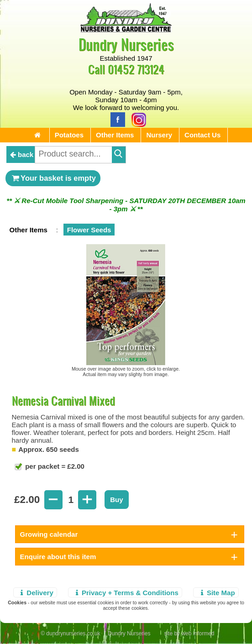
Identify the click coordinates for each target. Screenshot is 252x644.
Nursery (159, 135)
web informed (198, 634)
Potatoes (69, 135)
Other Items (115, 135)
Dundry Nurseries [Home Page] (126, 44)
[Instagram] (136, 119)
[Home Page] (126, 30)
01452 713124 (136, 69)
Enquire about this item (58, 557)
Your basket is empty (53, 178)
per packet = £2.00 (54, 466)
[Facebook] (115, 119)
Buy (116, 500)
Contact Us (202, 135)
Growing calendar (49, 534)
